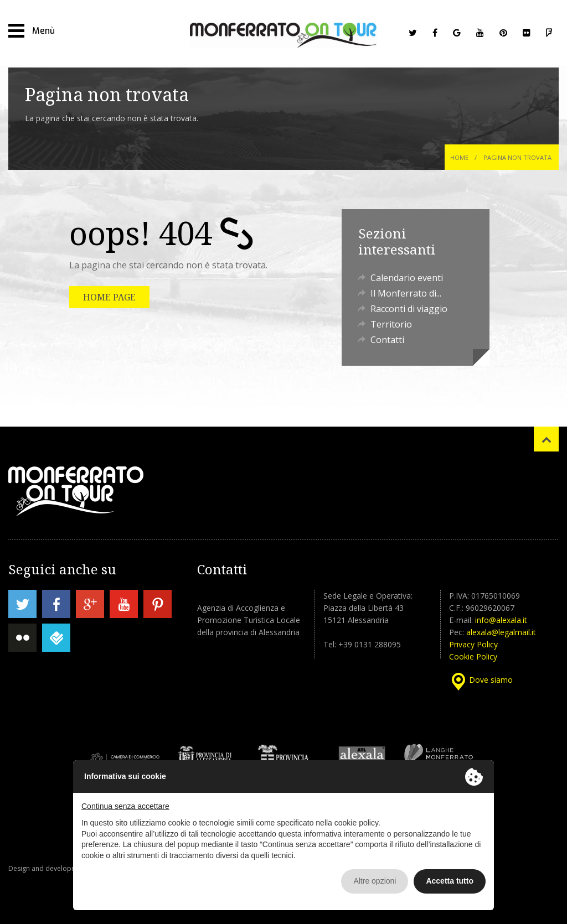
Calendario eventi (407, 278)
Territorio (391, 324)
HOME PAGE (109, 297)
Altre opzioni (375, 881)
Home (459, 157)
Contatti (387, 340)
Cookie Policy (473, 656)
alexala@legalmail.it (501, 632)
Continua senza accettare (125, 806)
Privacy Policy (473, 644)
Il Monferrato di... (406, 293)
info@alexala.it (501, 620)
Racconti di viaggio (409, 309)
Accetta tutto (450, 881)
